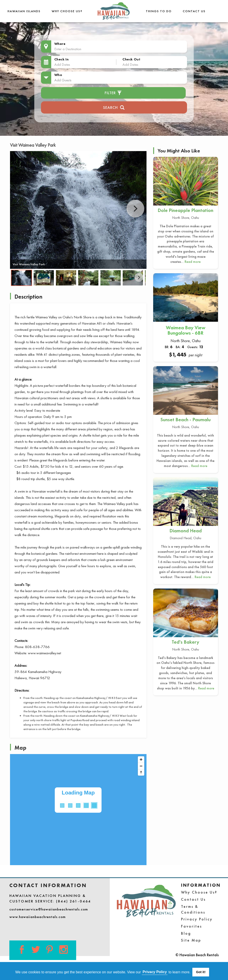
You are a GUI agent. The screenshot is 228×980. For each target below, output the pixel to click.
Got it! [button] (201, 972)
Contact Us (194, 11)
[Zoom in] (141, 759)
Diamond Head (186, 531)
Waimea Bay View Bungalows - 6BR (186, 330)
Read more (193, 262)
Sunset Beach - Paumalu (185, 420)
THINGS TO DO (159, 11)
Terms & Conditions (193, 909)
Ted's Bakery (185, 642)
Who (58, 75)
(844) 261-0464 (74, 901)
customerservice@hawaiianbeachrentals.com (49, 909)
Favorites (191, 926)
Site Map (191, 940)
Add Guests (63, 80)
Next (135, 209)
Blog (186, 933)
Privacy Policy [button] (155, 972)
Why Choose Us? (67, 11)
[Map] (78, 810)
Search (114, 107)
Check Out (131, 59)
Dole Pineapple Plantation (185, 210)
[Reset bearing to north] (141, 772)
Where (60, 44)
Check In (62, 59)
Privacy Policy (197, 919)
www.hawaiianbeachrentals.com (38, 917)
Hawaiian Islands (24, 11)
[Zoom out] (141, 766)
